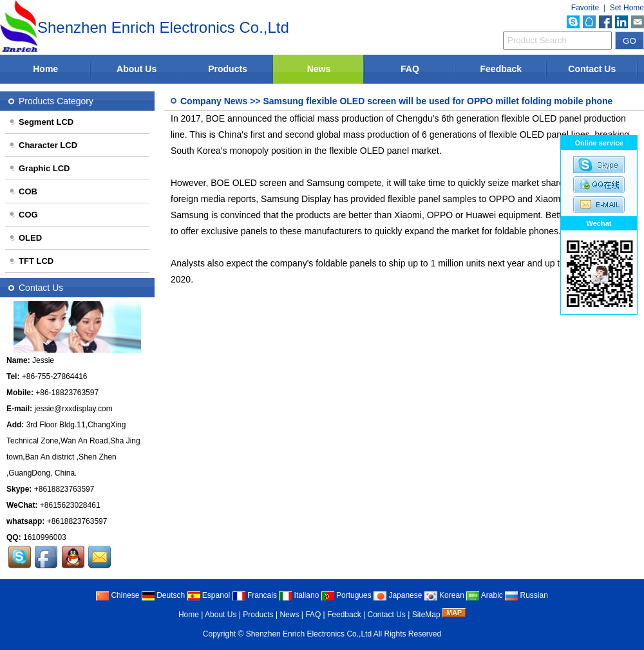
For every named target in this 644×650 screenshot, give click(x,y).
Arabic (485, 595)
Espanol (209, 595)
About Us (137, 69)
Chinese (118, 595)
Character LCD (43, 145)
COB (23, 191)
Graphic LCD (39, 168)
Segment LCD (41, 122)
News (319, 69)
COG (23, 215)
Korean (444, 595)
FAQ (410, 69)
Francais (255, 595)
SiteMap (426, 615)
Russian (526, 595)
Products (228, 69)
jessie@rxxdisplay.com (73, 409)
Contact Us (592, 69)
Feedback (501, 69)
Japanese (398, 595)
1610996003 (45, 537)
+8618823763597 (64, 489)
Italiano (299, 595)
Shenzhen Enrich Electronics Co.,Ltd (309, 634)
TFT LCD (31, 261)
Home (45, 69)
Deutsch (163, 595)
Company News (214, 101)
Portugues (346, 595)
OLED (25, 238)
